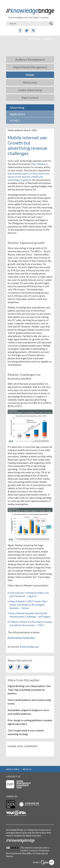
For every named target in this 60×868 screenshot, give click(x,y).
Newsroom (30, 82)
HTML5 (15, 121)
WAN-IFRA (16, 813)
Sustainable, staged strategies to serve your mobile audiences (28, 712)
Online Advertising (30, 90)
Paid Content (30, 98)
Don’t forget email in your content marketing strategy (26, 732)
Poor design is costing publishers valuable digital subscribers (30, 722)
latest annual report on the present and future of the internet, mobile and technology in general (28, 177)
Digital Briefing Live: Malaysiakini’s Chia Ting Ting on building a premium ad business (29, 690)
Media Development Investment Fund (18, 784)
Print (26, 667)
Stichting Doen (11, 804)
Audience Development (30, 59)
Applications (17, 114)
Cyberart (47, 862)
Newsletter (34, 39)
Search (51, 24)
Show (3, 3)
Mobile (30, 75)
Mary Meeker (38, 164)
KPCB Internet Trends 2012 (21, 638)
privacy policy (13, 769)
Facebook (20, 31)
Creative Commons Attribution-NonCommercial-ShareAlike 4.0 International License (28, 853)
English (47, 39)
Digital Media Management (30, 67)
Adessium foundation (29, 804)
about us (27, 769)
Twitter (27, 31)
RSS (33, 31)
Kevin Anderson (16, 130)
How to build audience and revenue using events (29, 702)
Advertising (17, 108)
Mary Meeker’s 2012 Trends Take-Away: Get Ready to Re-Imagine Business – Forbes (29, 605)
